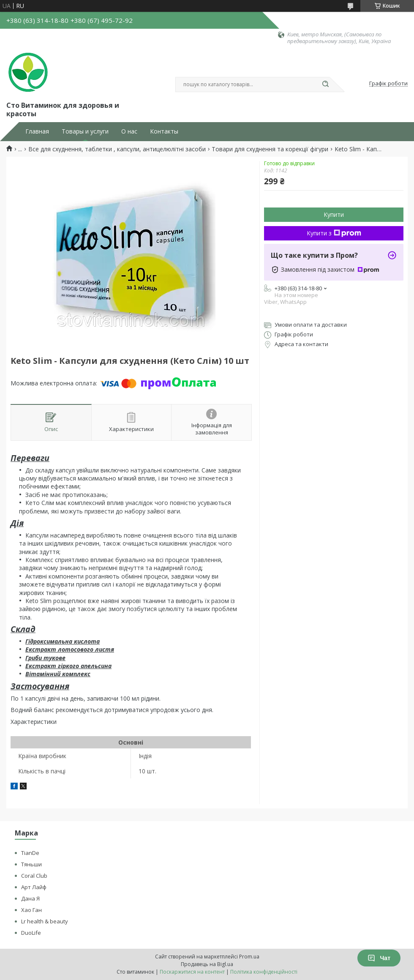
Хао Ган (31, 910)
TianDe (30, 853)
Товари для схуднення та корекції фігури (270, 149)
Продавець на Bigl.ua (207, 964)
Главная (37, 131)
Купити (334, 214)
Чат (379, 958)
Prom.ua (249, 957)
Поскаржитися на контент (192, 972)
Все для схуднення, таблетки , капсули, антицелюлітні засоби (117, 149)
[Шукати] (325, 85)
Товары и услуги (85, 131)
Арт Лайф (34, 887)
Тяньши (31, 864)
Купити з (334, 233)
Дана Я (30, 898)
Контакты (164, 131)
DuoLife (31, 933)
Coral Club (34, 876)
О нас (129, 131)
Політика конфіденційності (264, 972)
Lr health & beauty (45, 921)
